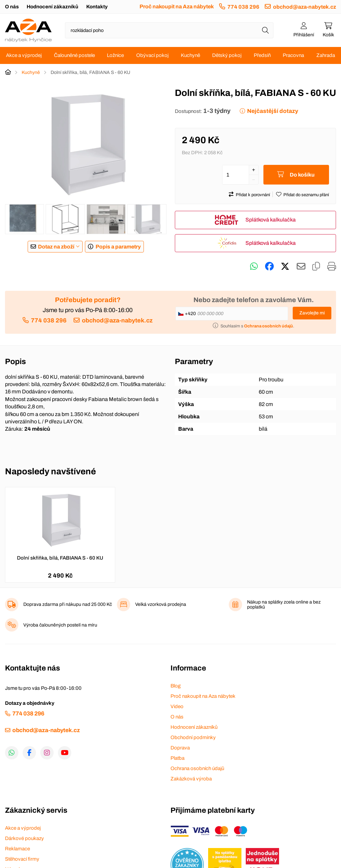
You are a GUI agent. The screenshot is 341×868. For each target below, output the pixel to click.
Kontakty (97, 7)
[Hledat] (265, 30)
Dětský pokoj (227, 55)
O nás (12, 7)
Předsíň (262, 55)
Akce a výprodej (24, 55)
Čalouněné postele (74, 55)
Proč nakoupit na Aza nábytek (177, 6)
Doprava (180, 748)
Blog (175, 686)
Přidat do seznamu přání (306, 195)
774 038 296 (243, 7)
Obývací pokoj (152, 55)
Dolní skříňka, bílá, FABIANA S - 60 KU (60, 558)
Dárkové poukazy (24, 838)
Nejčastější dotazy (273, 111)
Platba (177, 758)
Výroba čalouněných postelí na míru (60, 625)
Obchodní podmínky (193, 737)
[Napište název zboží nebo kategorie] (169, 30)
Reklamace (17, 849)
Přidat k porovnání (253, 195)
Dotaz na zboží (56, 247)
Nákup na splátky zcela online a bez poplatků (284, 605)
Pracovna (293, 55)
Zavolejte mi (312, 313)
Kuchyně (190, 55)
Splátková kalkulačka (271, 220)
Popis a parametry (118, 247)
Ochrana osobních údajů (197, 768)
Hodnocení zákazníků (52, 7)
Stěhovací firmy (22, 859)
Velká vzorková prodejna (161, 604)
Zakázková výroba (191, 779)
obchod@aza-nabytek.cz (305, 7)
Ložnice (115, 55)
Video (177, 706)
